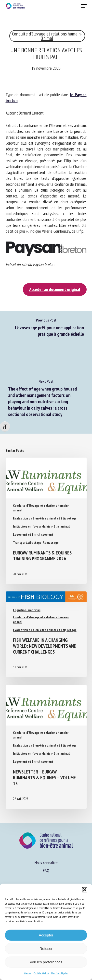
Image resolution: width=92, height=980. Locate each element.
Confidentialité (41, 973)
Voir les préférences (46, 962)
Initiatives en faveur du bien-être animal (41, 526)
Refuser (46, 949)
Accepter (46, 935)
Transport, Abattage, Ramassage (36, 542)
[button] (85, 890)
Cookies (28, 973)
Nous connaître (46, 863)
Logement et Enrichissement (33, 534)
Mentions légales (59, 973)
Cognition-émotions (27, 610)
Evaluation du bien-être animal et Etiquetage (45, 518)
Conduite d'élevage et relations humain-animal (47, 36)
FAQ (46, 870)
